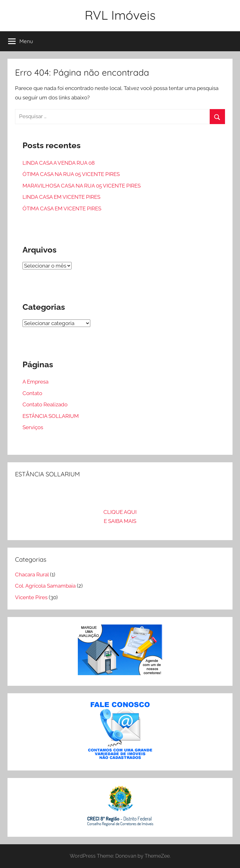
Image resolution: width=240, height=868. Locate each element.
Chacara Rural (32, 574)
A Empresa (35, 382)
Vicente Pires (31, 597)
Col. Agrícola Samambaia (45, 586)
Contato (32, 393)
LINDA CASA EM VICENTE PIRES (61, 197)
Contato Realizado (45, 404)
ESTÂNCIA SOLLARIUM (51, 416)
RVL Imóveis (120, 15)
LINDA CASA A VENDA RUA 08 (59, 163)
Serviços (33, 427)
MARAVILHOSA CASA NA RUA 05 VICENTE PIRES (82, 186)
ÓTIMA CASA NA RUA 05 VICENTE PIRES (71, 174)
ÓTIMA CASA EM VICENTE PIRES (62, 208)
